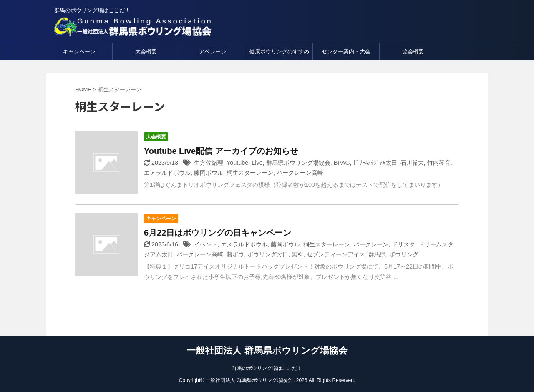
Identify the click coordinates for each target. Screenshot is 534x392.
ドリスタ (403, 244)
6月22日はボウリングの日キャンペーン (218, 233)
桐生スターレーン (250, 173)
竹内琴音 (439, 163)
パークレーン (371, 244)
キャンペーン (79, 52)
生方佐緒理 (209, 163)
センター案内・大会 (346, 52)
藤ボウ (235, 254)
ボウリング (404, 254)
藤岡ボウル (209, 173)
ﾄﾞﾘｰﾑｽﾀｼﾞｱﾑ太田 (375, 163)
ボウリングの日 (268, 254)
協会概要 (413, 52)
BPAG (342, 163)
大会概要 (146, 52)
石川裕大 (412, 163)
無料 (297, 254)
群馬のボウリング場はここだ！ (267, 368)
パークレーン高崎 (300, 173)
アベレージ (213, 52)
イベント (206, 244)
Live (257, 163)
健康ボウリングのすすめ (279, 52)
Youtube (237, 163)
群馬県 (377, 254)
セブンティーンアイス (336, 254)
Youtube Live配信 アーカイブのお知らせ (221, 151)
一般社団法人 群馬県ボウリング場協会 (267, 351)
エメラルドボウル (167, 173)
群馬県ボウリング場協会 (298, 163)
